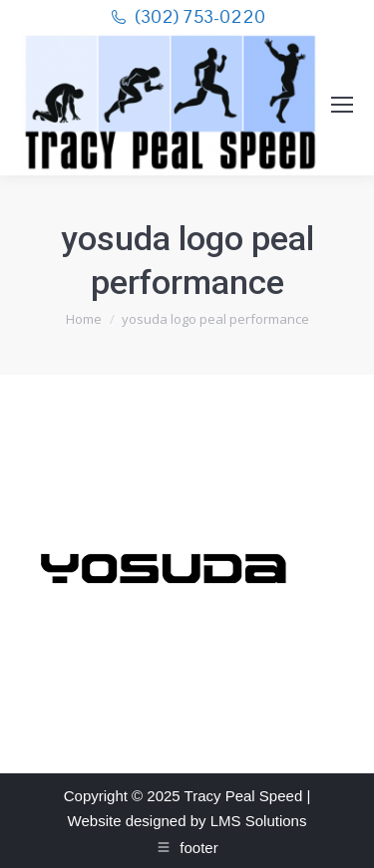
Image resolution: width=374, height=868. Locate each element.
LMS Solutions (259, 821)
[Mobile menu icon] (342, 105)
